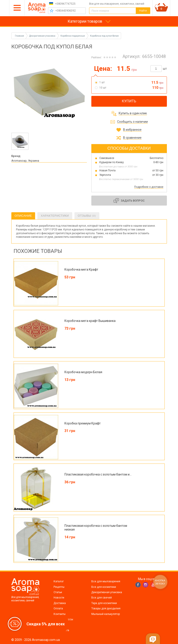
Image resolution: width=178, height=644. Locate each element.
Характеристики (55, 216)
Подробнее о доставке (149, 187)
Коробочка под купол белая (104, 36)
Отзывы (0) (87, 216)
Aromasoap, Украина (25, 161)
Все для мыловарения (106, 581)
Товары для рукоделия (106, 608)
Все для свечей (102, 598)
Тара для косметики (104, 603)
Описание (23, 216)
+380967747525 (65, 4)
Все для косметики (104, 587)
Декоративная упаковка (107, 592)
